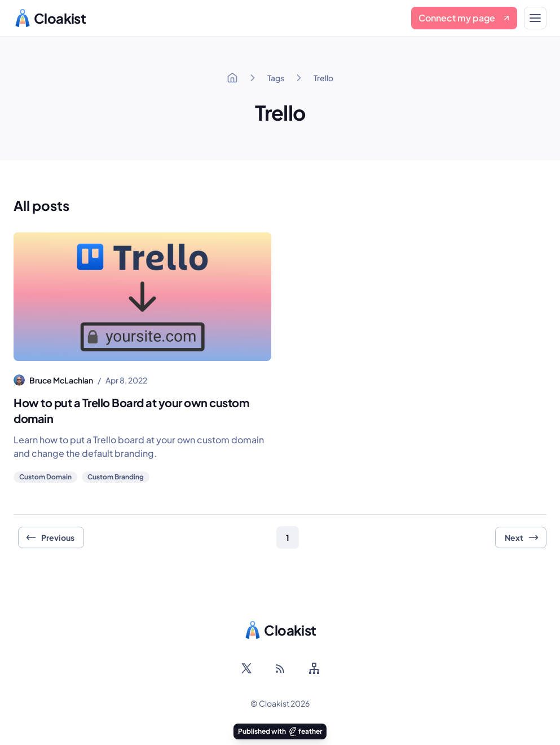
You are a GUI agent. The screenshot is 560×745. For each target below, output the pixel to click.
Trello (323, 78)
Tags (276, 78)
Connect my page (465, 18)
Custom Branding (116, 477)
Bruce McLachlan (61, 380)
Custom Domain (45, 477)
